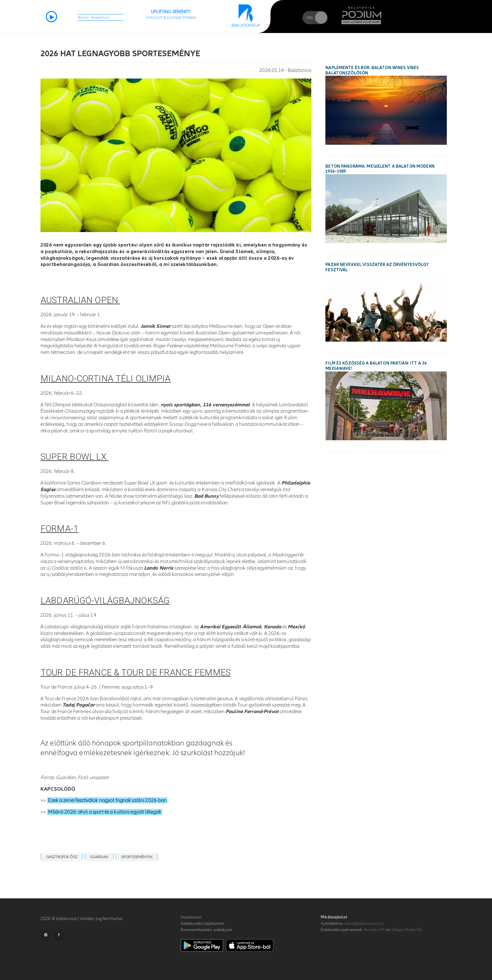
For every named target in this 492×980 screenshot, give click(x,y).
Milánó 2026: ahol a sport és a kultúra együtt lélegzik (105, 812)
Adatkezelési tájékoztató (202, 923)
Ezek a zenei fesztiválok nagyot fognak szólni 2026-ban (107, 800)
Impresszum (191, 917)
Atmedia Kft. (375, 930)
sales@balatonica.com (364, 923)
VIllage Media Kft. (407, 930)
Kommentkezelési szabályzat (206, 930)
